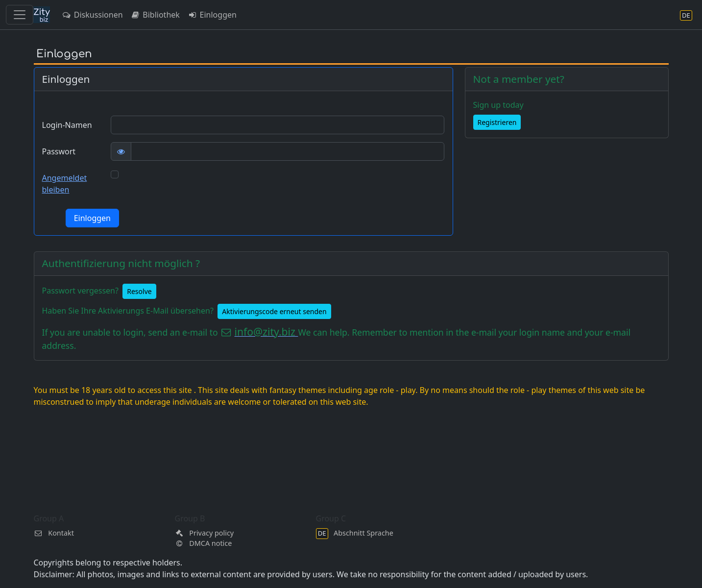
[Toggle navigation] (20, 15)
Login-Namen (67, 125)
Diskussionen (92, 15)
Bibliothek (155, 15)
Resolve (139, 291)
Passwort (59, 151)
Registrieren (497, 122)
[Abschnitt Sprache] (686, 15)
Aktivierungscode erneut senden (274, 311)
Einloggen (212, 15)
